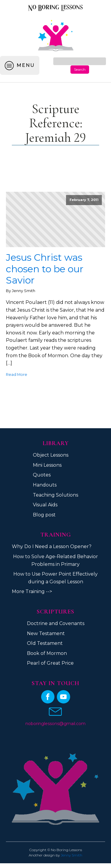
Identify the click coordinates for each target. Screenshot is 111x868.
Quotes (42, 475)
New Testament (46, 633)
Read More (17, 375)
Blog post (44, 515)
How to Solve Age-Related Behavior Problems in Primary (55, 560)
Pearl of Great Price (50, 663)
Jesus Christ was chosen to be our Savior (45, 269)
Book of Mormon (47, 653)
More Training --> (32, 591)
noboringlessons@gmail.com (55, 724)
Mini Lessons (47, 465)
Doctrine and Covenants (56, 623)
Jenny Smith (71, 855)
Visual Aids (45, 505)
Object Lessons (51, 455)
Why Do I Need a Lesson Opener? (52, 546)
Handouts (45, 485)
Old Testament (45, 643)
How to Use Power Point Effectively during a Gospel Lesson (55, 578)
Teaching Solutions (55, 495)
